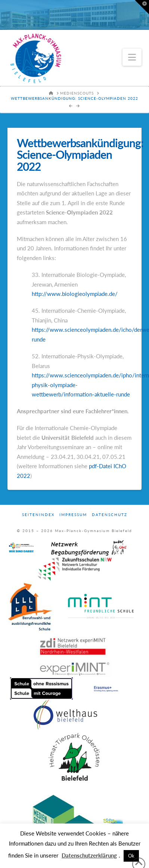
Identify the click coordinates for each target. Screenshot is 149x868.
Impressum (73, 515)
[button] (132, 57)
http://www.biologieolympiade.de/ (75, 294)
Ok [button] (131, 856)
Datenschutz (110, 515)
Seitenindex (38, 515)
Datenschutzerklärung (89, 855)
